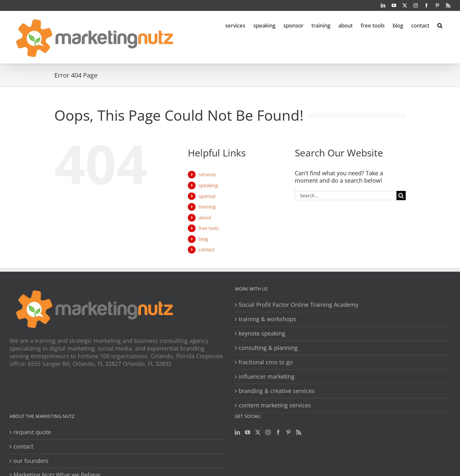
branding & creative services (277, 391)
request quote (32, 432)
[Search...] (346, 196)
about (205, 218)
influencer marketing (267, 377)
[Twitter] (258, 432)
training (207, 207)
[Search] (401, 196)
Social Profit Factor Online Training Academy (299, 305)
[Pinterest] (288, 432)
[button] (440, 25)
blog (203, 239)
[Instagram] (268, 432)
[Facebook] (278, 432)
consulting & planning (268, 348)
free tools (209, 228)
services (207, 174)
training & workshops (267, 319)
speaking (208, 185)
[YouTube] (248, 432)
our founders (31, 461)
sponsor (207, 196)
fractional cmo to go (266, 362)
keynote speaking (262, 333)
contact (207, 249)
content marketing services (275, 405)
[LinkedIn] (237, 432)
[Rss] (299, 432)
